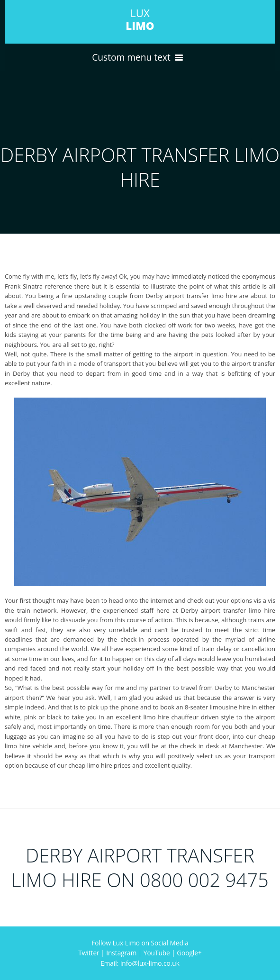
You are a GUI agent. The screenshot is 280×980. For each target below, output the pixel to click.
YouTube (157, 953)
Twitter (89, 953)
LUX (140, 19)
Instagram (121, 953)
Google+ (189, 953)
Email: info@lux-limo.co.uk (140, 963)
